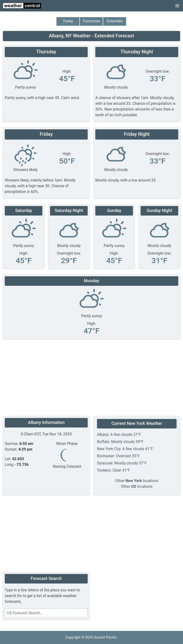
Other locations (137, 481)
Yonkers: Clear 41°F (114, 470)
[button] (177, 6)
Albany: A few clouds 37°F (119, 435)
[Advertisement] (91, 378)
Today (68, 21)
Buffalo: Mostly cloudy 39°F (120, 442)
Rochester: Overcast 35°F (118, 456)
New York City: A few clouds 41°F (125, 449)
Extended (115, 21)
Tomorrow (91, 21)
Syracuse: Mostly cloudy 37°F (122, 463)
